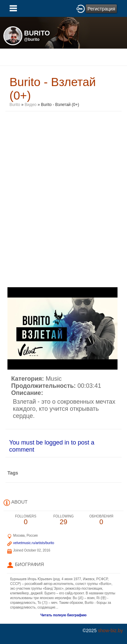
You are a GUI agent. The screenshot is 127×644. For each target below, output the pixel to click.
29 (64, 520)
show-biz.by (110, 630)
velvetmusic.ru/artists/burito (34, 543)
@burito (32, 39)
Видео (31, 105)
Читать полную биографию (63, 615)
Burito (15, 105)
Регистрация (101, 9)
